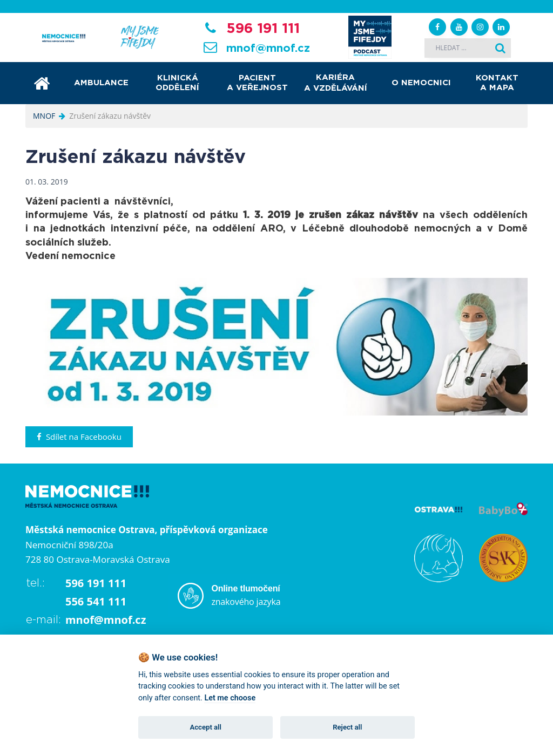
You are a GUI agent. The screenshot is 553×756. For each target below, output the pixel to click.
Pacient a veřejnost (257, 83)
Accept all (206, 727)
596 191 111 (263, 29)
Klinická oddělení (177, 83)
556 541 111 (96, 601)
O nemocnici (421, 83)
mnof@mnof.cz (268, 49)
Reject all (347, 727)
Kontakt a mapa (497, 83)
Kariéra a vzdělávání (336, 83)
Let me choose (230, 698)
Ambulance (101, 83)
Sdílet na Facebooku (79, 437)
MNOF (44, 116)
